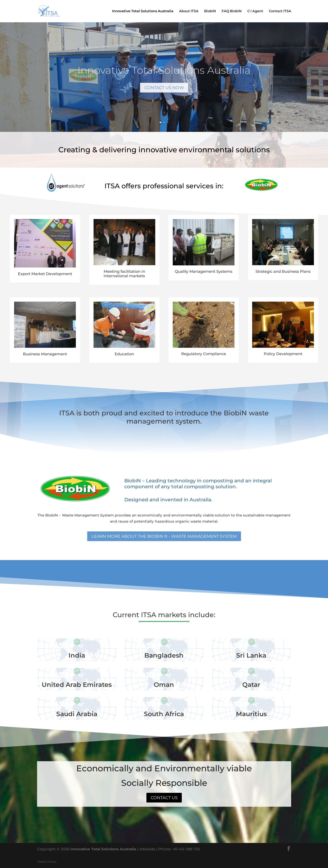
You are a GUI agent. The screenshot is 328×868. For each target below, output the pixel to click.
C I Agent (255, 11)
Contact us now (164, 93)
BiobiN (210, 11)
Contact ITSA (280, 11)
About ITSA (189, 11)
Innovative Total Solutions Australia (143, 11)
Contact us (164, 798)
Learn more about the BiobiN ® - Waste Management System (164, 536)
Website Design (47, 862)
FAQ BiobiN (232, 11)
